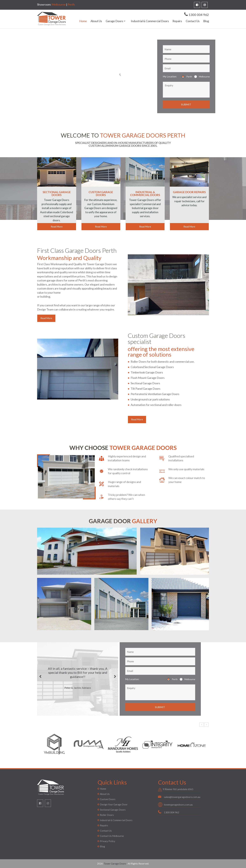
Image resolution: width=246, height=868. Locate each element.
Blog (206, 21)
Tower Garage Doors (115, 864)
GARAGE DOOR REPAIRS (189, 192)
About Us (96, 21)
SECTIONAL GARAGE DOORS (57, 193)
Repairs (177, 21)
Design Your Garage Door (114, 804)
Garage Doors (114, 21)
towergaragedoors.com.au (178, 804)
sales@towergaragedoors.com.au (182, 797)
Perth (71, 4)
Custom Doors (108, 799)
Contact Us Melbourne (112, 836)
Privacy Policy (108, 841)
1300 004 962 (199, 15)
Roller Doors (107, 815)
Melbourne (59, 4)
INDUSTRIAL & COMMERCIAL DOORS (145, 193)
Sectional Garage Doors (113, 810)
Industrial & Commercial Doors (150, 21)
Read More (57, 227)
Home (83, 21)
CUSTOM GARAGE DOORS (101, 193)
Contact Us (193, 21)
